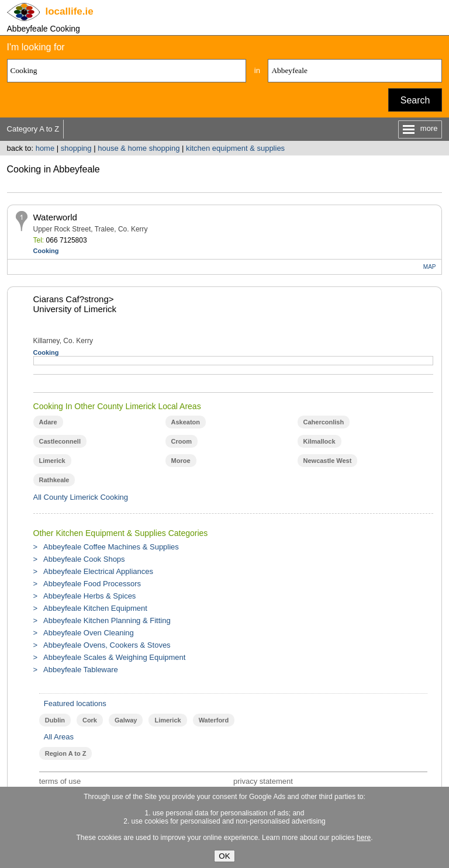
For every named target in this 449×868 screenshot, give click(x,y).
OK (224, 856)
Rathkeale (54, 480)
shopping (76, 148)
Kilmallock (320, 441)
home (45, 148)
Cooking (46, 251)
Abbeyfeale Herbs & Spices (89, 596)
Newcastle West (328, 461)
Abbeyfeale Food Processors (92, 584)
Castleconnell (60, 441)
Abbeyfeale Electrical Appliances (98, 571)
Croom (182, 441)
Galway (126, 720)
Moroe (181, 461)
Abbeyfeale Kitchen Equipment (95, 608)
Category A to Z (33, 129)
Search (415, 100)
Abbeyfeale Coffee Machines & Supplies (111, 547)
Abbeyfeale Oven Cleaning (89, 633)
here (364, 838)
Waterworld (55, 217)
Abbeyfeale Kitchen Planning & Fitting (107, 620)
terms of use (60, 781)
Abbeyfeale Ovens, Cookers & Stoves (107, 645)
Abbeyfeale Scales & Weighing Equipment (114, 657)
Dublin (55, 720)
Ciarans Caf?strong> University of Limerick (75, 304)
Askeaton (186, 422)
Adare (48, 422)
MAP (430, 267)
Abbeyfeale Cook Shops (84, 559)
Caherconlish (324, 422)
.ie (70, 11)
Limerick (52, 461)
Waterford (214, 720)
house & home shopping (139, 148)
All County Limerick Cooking (81, 497)
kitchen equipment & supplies (235, 148)
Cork (90, 720)
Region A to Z (66, 753)
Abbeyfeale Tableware (81, 670)
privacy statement (263, 781)
